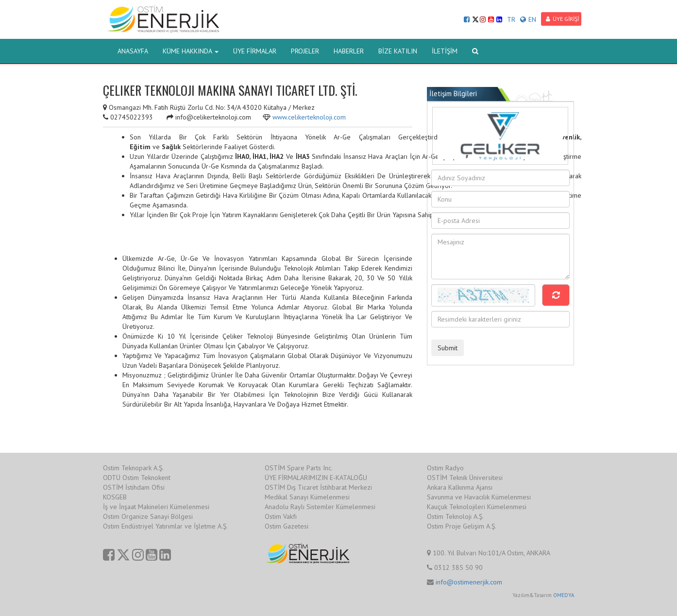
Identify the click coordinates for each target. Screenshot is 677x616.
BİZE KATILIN (398, 51)
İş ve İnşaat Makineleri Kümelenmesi (156, 507)
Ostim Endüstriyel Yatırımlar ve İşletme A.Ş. (165, 526)
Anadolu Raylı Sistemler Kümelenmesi (320, 507)
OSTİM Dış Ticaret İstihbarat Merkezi (318, 487)
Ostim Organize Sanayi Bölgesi (148, 516)
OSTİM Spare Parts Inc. (299, 468)
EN (528, 19)
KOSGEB (115, 497)
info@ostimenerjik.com (469, 582)
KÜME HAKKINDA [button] (191, 51)
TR (511, 19)
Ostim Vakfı (281, 516)
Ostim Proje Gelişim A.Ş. (462, 526)
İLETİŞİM (445, 51)
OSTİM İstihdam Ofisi (134, 487)
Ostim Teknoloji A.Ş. (455, 516)
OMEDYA (564, 595)
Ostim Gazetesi (287, 526)
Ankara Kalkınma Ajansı (460, 487)
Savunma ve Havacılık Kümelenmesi (479, 497)
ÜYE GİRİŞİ (562, 19)
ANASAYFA (133, 51)
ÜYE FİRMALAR (255, 51)
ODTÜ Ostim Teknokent (137, 478)
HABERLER (349, 51)
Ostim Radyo (445, 468)
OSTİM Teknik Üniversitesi (465, 478)
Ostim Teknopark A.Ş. (133, 468)
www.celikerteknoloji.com (309, 117)
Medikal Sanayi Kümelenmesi (307, 497)
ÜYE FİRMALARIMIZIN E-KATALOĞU (316, 478)
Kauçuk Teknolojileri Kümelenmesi (477, 507)
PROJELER (305, 51)
